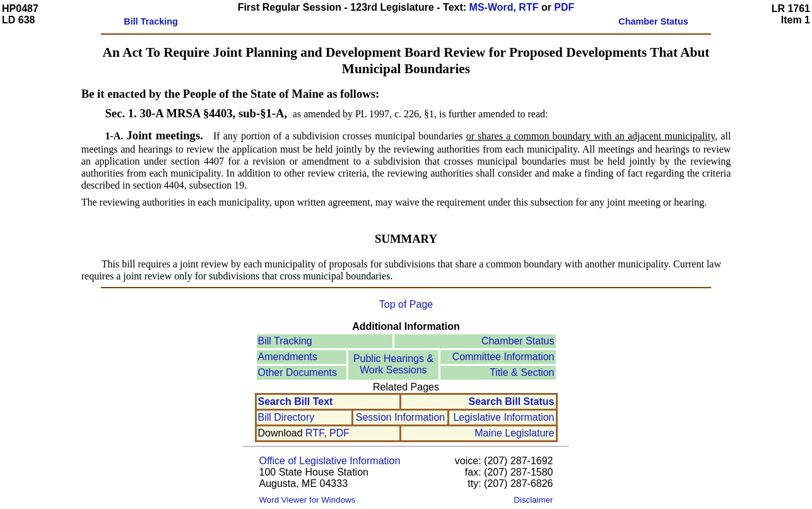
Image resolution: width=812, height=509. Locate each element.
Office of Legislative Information (330, 461)
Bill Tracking (285, 341)
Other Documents (297, 372)
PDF (564, 7)
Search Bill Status (511, 401)
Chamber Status (518, 341)
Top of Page (406, 304)
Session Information (400, 417)
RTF (315, 433)
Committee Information (503, 357)
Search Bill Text (296, 401)
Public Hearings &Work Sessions (393, 364)
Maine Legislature (514, 433)
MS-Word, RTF (504, 7)
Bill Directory (286, 417)
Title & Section (522, 372)
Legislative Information (503, 417)
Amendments (288, 357)
